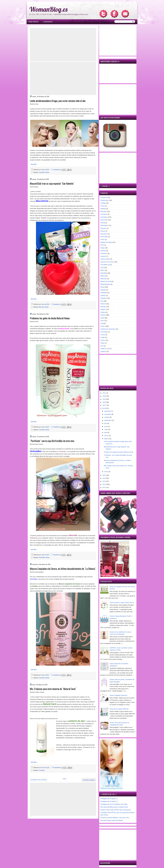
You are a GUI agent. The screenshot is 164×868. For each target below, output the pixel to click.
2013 (104, 481)
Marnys (103, 276)
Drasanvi (103, 228)
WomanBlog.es (48, 9)
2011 (104, 487)
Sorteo (103, 326)
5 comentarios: (57, 169)
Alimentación (105, 200)
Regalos (103, 309)
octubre (107, 417)
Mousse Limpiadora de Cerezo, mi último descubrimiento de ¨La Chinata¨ (63, 569)
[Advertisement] (63, 45)
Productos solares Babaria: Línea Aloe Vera (115, 818)
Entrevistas (104, 237)
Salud (102, 318)
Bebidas (103, 209)
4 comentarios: (57, 304)
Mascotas (42, 307)
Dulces (103, 231)
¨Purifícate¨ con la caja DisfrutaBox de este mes (52, 441)
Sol (102, 323)
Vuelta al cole (105, 349)
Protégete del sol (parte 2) (109, 801)
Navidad (103, 290)
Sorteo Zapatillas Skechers (118, 695)
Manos (103, 270)
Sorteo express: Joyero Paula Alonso (122, 602)
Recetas (103, 307)
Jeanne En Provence (107, 262)
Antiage (103, 203)
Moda (102, 287)
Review (47, 172)
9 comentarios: (56, 427)
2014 (104, 478)
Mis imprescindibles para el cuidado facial (114, 807)
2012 (104, 484)
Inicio (64, 779)
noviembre (108, 414)
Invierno (103, 256)
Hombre (103, 251)
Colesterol (104, 214)
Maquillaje (104, 273)
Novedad (103, 293)
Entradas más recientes (39, 780)
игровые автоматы (45, 1)
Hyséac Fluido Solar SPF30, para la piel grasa (116, 810)
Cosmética (42, 172)
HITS (102, 245)
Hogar (102, 248)
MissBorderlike (105, 284)
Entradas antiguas (89, 780)
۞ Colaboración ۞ (48, 22)
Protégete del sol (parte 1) (109, 799)
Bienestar (104, 211)
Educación (104, 234)
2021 (104, 393)
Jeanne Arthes (105, 259)
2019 (104, 399)
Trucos (103, 335)
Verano (103, 340)
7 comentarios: (56, 555)
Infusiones (104, 253)
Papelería (104, 298)
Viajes (102, 343)
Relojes (103, 312)
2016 (104, 408)
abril (106, 433)
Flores (102, 239)
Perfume (103, 304)
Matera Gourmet (106, 281)
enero (106, 472)
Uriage (103, 337)
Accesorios (104, 197)
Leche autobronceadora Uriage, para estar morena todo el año (58, 101)
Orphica (103, 295)
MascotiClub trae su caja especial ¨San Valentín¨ (52, 184)
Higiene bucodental (107, 242)
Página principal (33, 22)
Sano (102, 321)
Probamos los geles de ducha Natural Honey (50, 318)
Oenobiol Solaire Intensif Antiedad (112, 820)
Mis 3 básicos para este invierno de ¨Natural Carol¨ (53, 689)
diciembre (108, 411)
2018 (104, 402)
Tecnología (104, 332)
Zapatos (103, 351)
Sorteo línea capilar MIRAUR (119, 709)
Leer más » (34, 164)
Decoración (104, 220)
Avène (103, 206)
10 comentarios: (57, 767)
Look (102, 267)
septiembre (108, 420)
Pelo (102, 301)
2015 (104, 475)
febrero (107, 439)
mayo (106, 429)
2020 (104, 396)
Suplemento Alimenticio (108, 329)
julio (106, 423)
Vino (102, 346)
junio (106, 426)
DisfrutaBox (42, 557)
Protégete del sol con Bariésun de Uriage (114, 804)
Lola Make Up (105, 265)
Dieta (102, 223)
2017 (104, 405)
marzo (107, 436)
